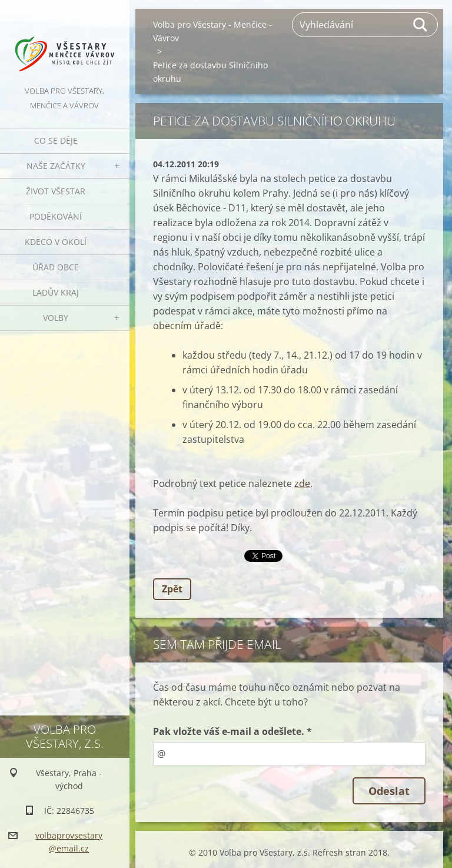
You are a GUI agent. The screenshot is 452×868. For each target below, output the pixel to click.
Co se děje (56, 140)
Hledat (421, 25)
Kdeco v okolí (56, 242)
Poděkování (56, 216)
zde (302, 483)
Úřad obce (56, 267)
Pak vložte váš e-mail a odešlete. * (232, 731)
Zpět (172, 589)
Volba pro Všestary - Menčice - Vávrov (212, 31)
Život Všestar (56, 191)
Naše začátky (56, 166)
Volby (56, 318)
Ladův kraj (56, 292)
